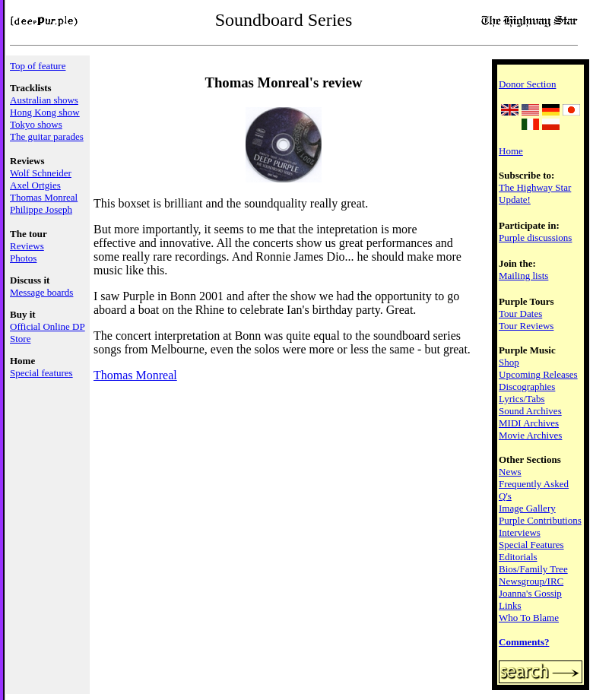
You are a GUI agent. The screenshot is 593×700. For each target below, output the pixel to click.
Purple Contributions (540, 520)
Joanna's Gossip (530, 593)
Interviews (520, 532)
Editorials (518, 557)
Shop (509, 362)
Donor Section (527, 84)
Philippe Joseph (41, 209)
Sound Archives (530, 411)
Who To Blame (529, 618)
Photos (23, 258)
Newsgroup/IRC (531, 581)
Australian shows (44, 100)
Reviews (27, 246)
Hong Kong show (45, 112)
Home (511, 151)
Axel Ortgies (35, 185)
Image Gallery (527, 508)
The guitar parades (47, 136)
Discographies (527, 386)
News (510, 472)
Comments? (524, 642)
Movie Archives (530, 435)
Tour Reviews (526, 326)
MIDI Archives (529, 423)
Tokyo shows (36, 124)
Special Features (531, 545)
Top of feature (38, 66)
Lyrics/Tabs (522, 399)
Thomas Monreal (44, 197)
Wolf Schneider (41, 173)
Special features (41, 373)
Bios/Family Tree (533, 569)
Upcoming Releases (538, 374)
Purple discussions (535, 238)
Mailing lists (523, 276)
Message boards (41, 292)
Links (510, 605)
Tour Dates (520, 314)
